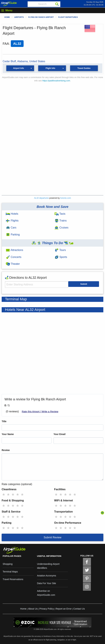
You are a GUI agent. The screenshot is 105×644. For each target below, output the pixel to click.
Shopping (8, 564)
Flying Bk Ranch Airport (41, 17)
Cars (11, 228)
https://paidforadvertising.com (56, 81)
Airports (19, 17)
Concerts (14, 257)
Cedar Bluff (9, 61)
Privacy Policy (47, 609)
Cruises (61, 228)
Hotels (12, 214)
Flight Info (50, 68)
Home (7, 17)
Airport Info (19, 68)
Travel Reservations (13, 579)
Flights (12, 221)
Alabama (23, 61)
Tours (60, 250)
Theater (13, 264)
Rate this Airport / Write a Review (40, 411)
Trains (61, 221)
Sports (61, 257)
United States (37, 61)
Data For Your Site (47, 583)
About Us (33, 609)
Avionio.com (66, 198)
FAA (6, 44)
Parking (13, 235)
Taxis (60, 214)
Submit (84, 284)
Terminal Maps (10, 572)
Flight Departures (68, 17)
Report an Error (63, 609)
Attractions (14, 250)
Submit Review (53, 537)
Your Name (8, 434)
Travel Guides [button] (84, 68)
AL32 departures (41, 198)
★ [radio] (4, 494)
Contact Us (79, 609)
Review (6, 450)
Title (4, 421)
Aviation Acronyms (47, 576)
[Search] (57, 4)
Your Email (59, 434)
